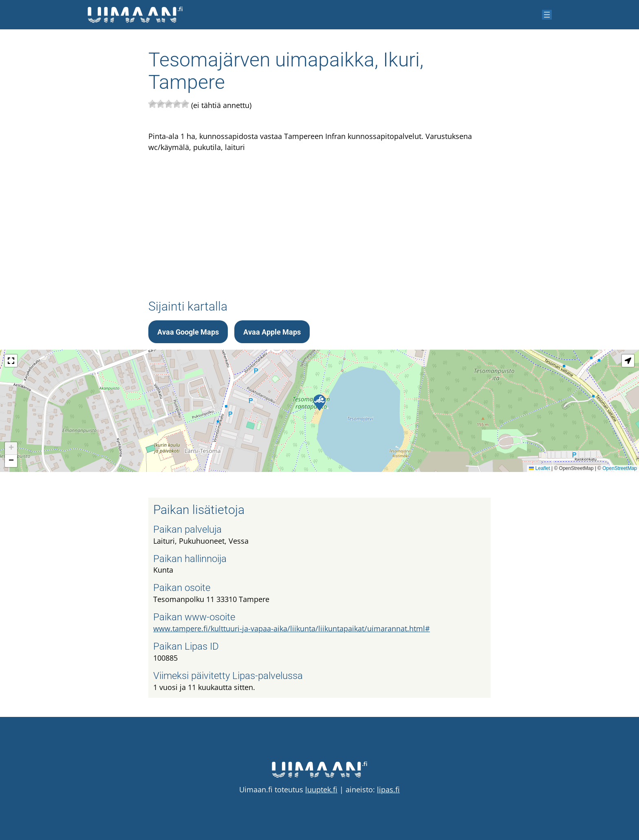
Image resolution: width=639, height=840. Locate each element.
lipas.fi (388, 789)
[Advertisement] (319, 216)
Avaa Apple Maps (272, 332)
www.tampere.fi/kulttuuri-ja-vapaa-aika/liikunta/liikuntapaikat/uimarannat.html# (292, 628)
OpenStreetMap (620, 468)
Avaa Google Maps (188, 332)
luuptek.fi (321, 789)
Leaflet (539, 468)
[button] (319, 403)
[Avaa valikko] (547, 15)
